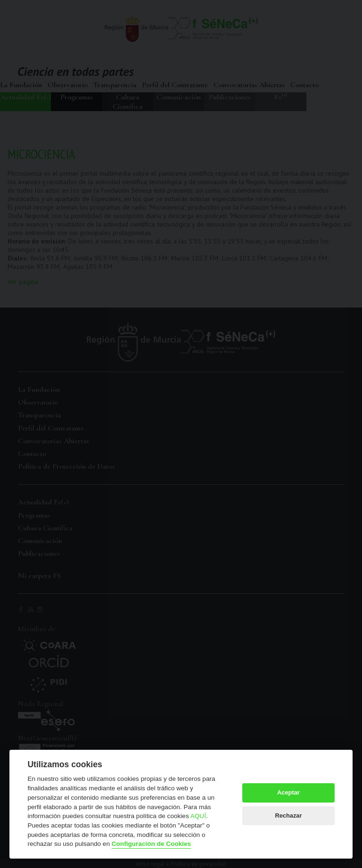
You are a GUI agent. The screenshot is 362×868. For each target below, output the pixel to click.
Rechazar (288, 815)
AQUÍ (198, 816)
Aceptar (288, 792)
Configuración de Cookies (151, 844)
